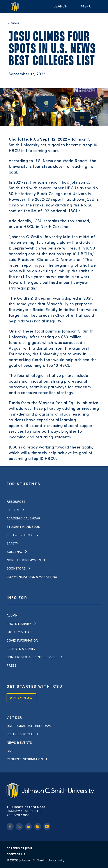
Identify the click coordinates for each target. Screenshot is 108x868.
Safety (12, 543)
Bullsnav (15, 552)
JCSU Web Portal (20, 535)
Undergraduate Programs (29, 726)
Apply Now (21, 698)
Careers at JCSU (19, 848)
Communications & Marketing (32, 577)
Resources (16, 502)
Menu (86, 7)
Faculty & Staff (20, 632)
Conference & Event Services (32, 657)
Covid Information (22, 641)
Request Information (25, 759)
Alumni (12, 616)
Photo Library (19, 624)
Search (61, 7)
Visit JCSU (14, 718)
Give (10, 751)
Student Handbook (23, 527)
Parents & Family (21, 649)
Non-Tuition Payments (26, 560)
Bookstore (16, 569)
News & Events (19, 743)
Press (12, 666)
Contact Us (16, 854)
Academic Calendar (23, 518)
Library (13, 510)
